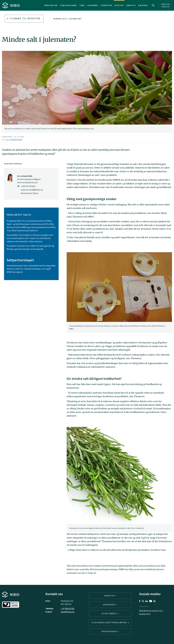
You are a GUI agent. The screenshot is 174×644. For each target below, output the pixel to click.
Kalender (93, 5)
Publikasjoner (68, 5)
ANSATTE (110, 596)
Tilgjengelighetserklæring (110, 623)
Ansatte (131, 5)
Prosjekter (51, 5)
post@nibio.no (68, 612)
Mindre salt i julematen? (68, 19)
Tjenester (106, 5)
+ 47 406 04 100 (68, 608)
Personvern (110, 631)
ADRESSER (110, 605)
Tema (82, 5)
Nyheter (119, 5)
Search (153, 5)
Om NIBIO (143, 5)
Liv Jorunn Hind (14, 140)
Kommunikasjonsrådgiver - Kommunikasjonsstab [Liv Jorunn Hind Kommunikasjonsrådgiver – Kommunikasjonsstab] (30, 179)
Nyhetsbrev (110, 614)
